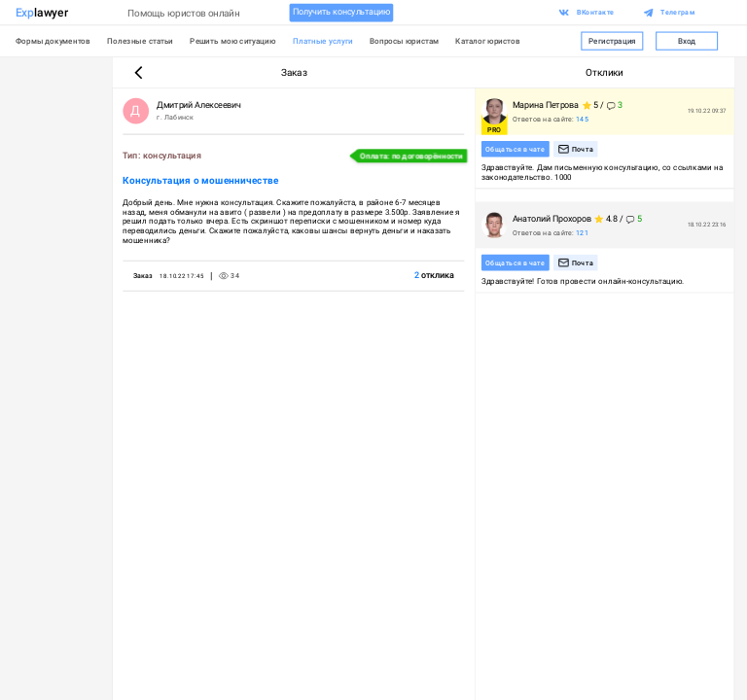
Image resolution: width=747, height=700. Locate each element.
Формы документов (53, 41)
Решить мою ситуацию (233, 41)
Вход (687, 40)
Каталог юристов (488, 41)
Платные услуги (323, 41)
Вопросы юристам (404, 41)
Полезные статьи (140, 41)
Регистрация (612, 40)
